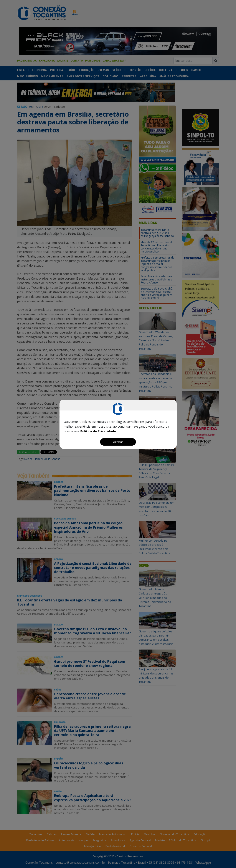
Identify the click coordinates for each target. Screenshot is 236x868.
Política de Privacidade (98, 431)
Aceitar (118, 442)
